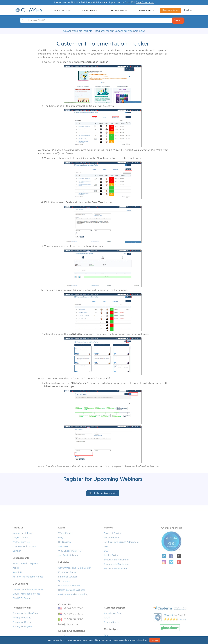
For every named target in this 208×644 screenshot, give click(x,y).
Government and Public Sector (75, 577)
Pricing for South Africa (25, 623)
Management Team (22, 542)
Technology (64, 590)
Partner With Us (21, 551)
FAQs (107, 627)
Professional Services (69, 595)
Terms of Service (113, 542)
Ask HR (16, 577)
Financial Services (68, 586)
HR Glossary (65, 551)
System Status (112, 631)
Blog (61, 547)
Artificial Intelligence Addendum (121, 551)
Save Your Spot (145, 3)
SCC (106, 560)
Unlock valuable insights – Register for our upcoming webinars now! (104, 31)
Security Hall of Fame (115, 578)
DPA (106, 556)
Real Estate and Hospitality (73, 604)
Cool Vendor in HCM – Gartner (24, 558)
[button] (61, 10)
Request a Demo (170, 10)
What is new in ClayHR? (25, 573)
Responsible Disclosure (116, 573)
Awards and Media (171, 537)
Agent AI (17, 582)
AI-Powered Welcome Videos (28, 586)
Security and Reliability (116, 569)
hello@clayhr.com (68, 634)
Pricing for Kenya (22, 631)
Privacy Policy (111, 547)
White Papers (65, 542)
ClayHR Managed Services (26, 603)
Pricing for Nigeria (22, 636)
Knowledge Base (113, 623)
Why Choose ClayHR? (70, 560)
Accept (155, 640)
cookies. (144, 640)
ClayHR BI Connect (23, 607)
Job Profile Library (68, 565)
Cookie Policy (111, 565)
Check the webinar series (103, 493)
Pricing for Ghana (22, 627)
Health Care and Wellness (72, 599)
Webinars (63, 556)
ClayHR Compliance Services (28, 599)
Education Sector (67, 582)
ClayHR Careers (21, 547)
